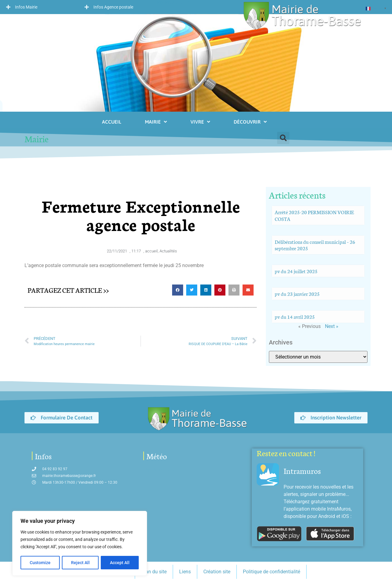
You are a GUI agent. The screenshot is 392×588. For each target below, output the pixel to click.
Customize (40, 563)
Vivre (200, 122)
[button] (39, 7)
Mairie (156, 122)
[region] (80, 544)
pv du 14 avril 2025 (295, 316)
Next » (332, 326)
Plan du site (154, 572)
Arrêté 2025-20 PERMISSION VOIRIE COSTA (314, 215)
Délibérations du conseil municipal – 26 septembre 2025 (315, 245)
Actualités (168, 251)
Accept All (120, 563)
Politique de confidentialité (271, 572)
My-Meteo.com (159, 470)
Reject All (80, 563)
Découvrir (250, 122)
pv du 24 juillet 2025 (296, 271)
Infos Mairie (26, 7)
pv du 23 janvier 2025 (297, 294)
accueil (151, 251)
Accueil (112, 122)
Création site (217, 572)
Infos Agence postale (113, 7)
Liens (185, 572)
